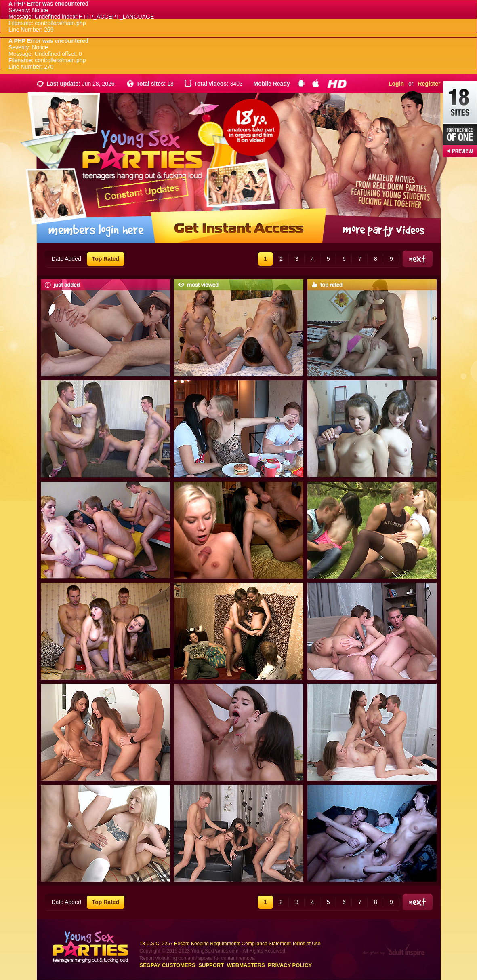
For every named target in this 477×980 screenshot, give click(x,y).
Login (396, 84)
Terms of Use (306, 944)
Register (429, 84)
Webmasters (246, 965)
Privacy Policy (290, 965)
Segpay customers (168, 965)
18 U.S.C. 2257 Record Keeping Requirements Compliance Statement (215, 944)
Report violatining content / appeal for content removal (198, 958)
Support (211, 965)
